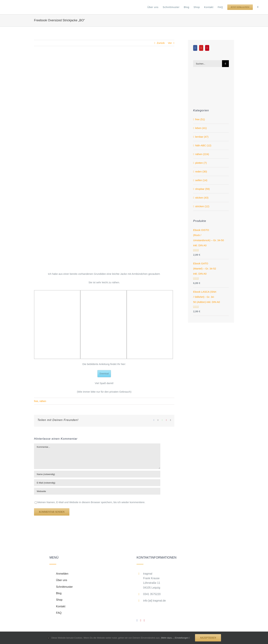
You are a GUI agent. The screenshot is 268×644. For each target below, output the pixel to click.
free (36, 401)
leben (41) (201, 128)
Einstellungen (182, 638)
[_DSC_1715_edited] (104, 161)
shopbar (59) (202, 189)
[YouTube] (201, 48)
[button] (258, 7)
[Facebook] (195, 48)
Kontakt (61, 606)
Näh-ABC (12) (203, 145)
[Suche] (225, 64)
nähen (43, 401)
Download (104, 374)
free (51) (200, 119)
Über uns (62, 580)
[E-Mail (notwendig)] (97, 483)
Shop (59, 600)
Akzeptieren (208, 638)
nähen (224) (202, 154)
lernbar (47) (202, 137)
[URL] (97, 491)
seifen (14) (201, 180)
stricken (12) (202, 206)
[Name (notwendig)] (97, 474)
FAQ (59, 613)
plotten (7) (201, 163)
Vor (170, 43)
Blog (59, 593)
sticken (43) (202, 198)
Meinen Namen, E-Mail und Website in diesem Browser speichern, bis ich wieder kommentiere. (91, 502)
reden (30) (201, 171)
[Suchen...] (208, 64)
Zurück (161, 43)
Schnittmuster (64, 587)
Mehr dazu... (168, 638)
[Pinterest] (207, 48)
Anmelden (62, 574)
